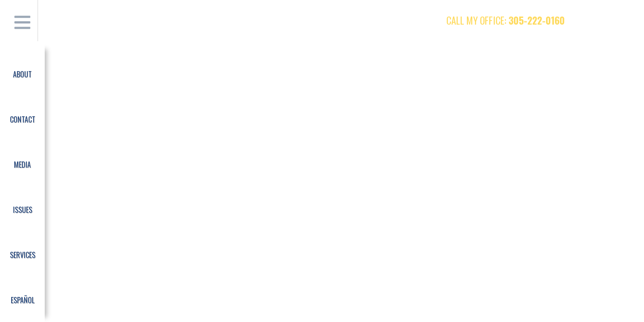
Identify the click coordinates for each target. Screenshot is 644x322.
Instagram (623, 20)
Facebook (588, 20)
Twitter (606, 20)
